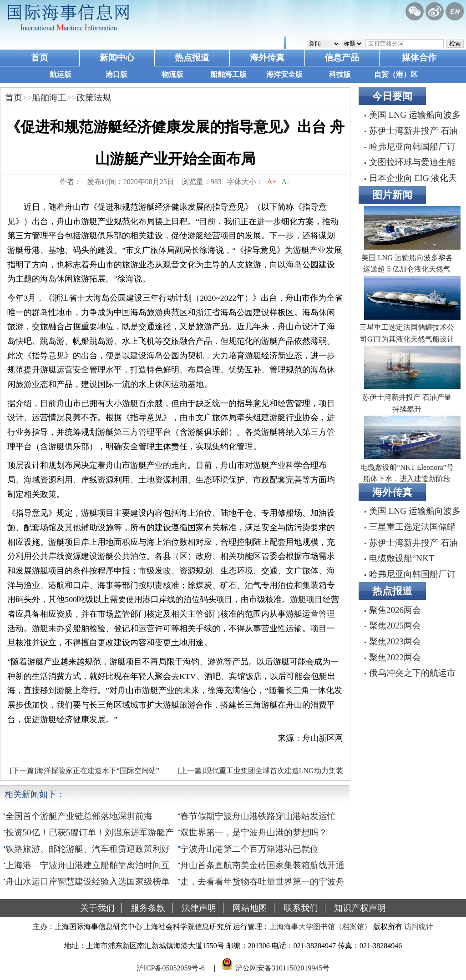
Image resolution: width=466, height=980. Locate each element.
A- (285, 182)
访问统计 (419, 927)
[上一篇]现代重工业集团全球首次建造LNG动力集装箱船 (259, 773)
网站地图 (250, 908)
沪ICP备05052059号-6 (171, 968)
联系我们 (301, 908)
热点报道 (192, 58)
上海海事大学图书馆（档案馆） (320, 927)
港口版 (116, 74)
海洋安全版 (284, 74)
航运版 (61, 74)
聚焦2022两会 (395, 657)
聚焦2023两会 (395, 641)
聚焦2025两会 (395, 626)
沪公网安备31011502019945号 (282, 968)
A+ (272, 182)
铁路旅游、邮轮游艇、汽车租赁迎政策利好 (88, 849)
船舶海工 (49, 98)
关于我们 (97, 908)
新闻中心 (117, 58)
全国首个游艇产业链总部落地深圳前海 (79, 816)
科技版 (340, 74)
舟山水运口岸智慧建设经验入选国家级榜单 (88, 882)
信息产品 (342, 58)
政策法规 (94, 98)
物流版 (172, 74)
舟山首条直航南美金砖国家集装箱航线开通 (262, 865)
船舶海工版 (228, 74)
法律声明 (199, 908)
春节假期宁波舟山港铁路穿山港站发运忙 (258, 816)
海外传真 (267, 58)
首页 (40, 58)
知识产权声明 (360, 908)
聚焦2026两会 (395, 610)
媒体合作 (419, 58)
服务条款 (148, 908)
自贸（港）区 (396, 74)
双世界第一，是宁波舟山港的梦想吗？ (254, 832)
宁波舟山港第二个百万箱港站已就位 (249, 849)
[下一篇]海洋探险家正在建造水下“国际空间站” (84, 771)
